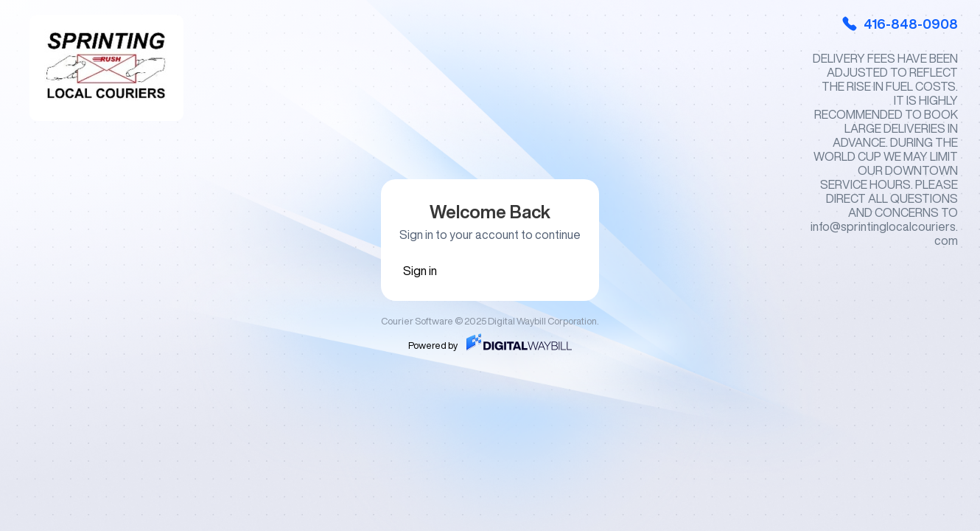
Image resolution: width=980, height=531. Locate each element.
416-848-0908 (899, 24)
